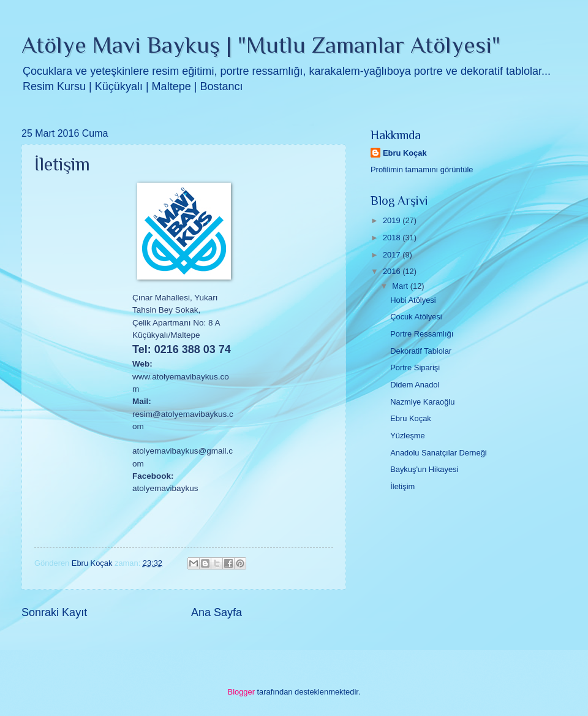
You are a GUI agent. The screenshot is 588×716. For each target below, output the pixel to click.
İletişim (402, 486)
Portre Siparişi (415, 368)
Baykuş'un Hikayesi (424, 469)
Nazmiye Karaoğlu (422, 402)
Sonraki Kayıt (54, 612)
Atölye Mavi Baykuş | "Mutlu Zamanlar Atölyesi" (261, 45)
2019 (393, 220)
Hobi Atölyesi (413, 300)
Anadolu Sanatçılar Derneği (438, 453)
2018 (393, 238)
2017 (393, 255)
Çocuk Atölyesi (416, 317)
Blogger (241, 692)
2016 (393, 271)
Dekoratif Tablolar (421, 351)
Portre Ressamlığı (422, 334)
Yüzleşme (408, 436)
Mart (401, 286)
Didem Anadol (415, 385)
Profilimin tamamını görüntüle (422, 169)
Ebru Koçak (405, 153)
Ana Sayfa (217, 612)
